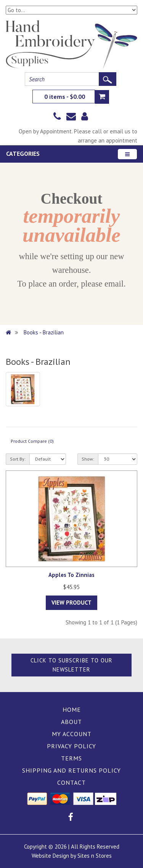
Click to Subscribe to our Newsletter (71, 665)
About (71, 722)
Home (72, 710)
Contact (71, 782)
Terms (71, 758)
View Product (71, 603)
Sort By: (18, 459)
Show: (88, 459)
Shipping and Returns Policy (71, 770)
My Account (72, 734)
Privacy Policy (71, 746)
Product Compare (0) (32, 441)
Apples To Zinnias (71, 575)
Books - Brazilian (44, 332)
